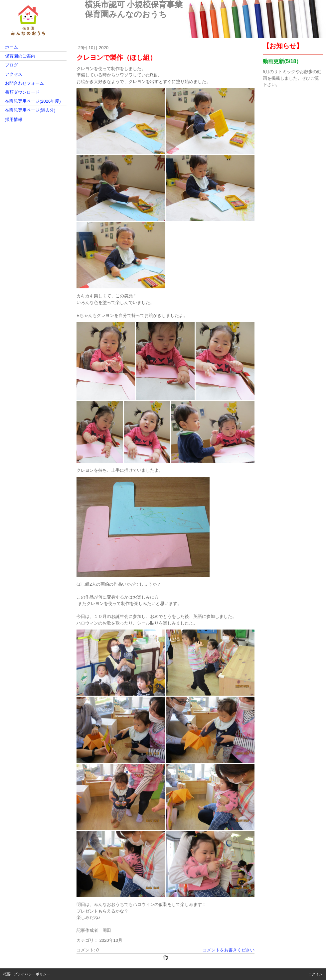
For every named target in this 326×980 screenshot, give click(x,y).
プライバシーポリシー (32, 974)
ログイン (315, 974)
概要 (7, 974)
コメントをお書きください (229, 950)
